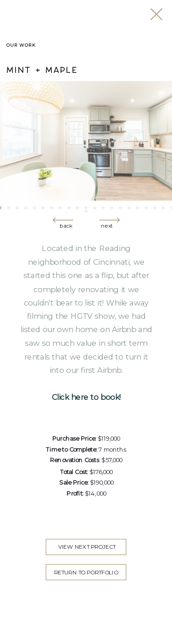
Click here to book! (86, 397)
